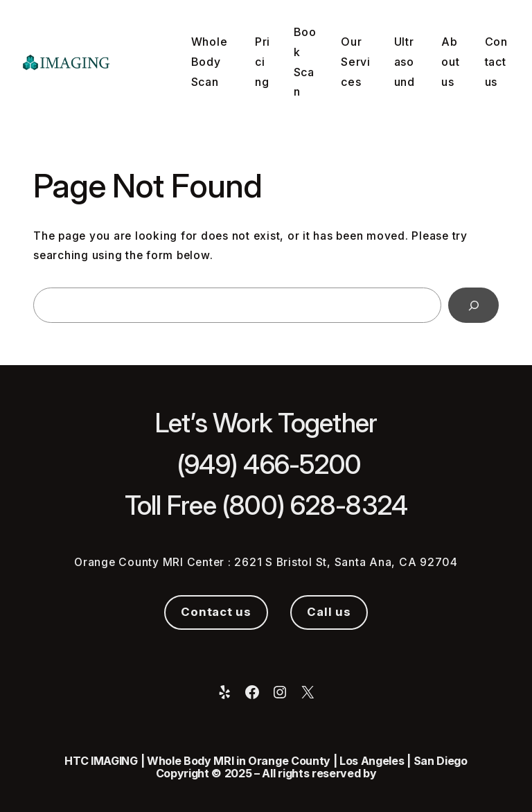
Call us (329, 612)
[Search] (473, 305)
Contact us (216, 612)
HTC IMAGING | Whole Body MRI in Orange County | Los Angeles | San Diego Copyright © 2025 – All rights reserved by (266, 767)
